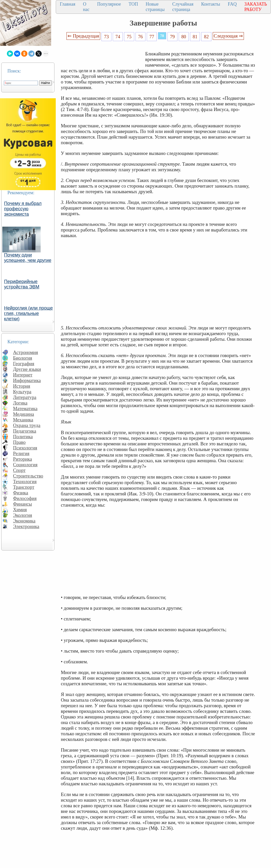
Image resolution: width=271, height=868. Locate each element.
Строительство (28, 476)
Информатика (27, 380)
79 (172, 37)
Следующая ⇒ (228, 36)
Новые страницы (155, 7)
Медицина (24, 414)
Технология (25, 481)
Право (19, 442)
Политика (23, 437)
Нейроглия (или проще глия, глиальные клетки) (29, 313)
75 (129, 37)
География (24, 364)
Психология (25, 448)
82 (206, 37)
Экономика (24, 521)
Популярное (109, 4)
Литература (25, 397)
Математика (25, 408)
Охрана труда (27, 425)
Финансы (22, 504)
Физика (21, 493)
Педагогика (25, 431)
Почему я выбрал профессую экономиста (23, 209)
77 (152, 37)
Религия (21, 453)
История (22, 386)
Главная (67, 4)
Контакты (211, 4)
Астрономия (26, 352)
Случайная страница (183, 7)
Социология (25, 465)
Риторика (22, 459)
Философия (25, 498)
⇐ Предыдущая (83, 36)
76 (140, 37)
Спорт (19, 470)
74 (118, 37)
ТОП (133, 4)
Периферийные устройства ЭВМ (22, 284)
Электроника (26, 526)
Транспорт (24, 487)
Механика (23, 420)
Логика (20, 403)
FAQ (232, 4)
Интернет (23, 375)
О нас (86, 7)
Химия (20, 510)
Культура (22, 392)
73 (106, 37)
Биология (23, 358)
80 (184, 37)
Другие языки (27, 369)
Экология (22, 515)
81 (195, 37)
